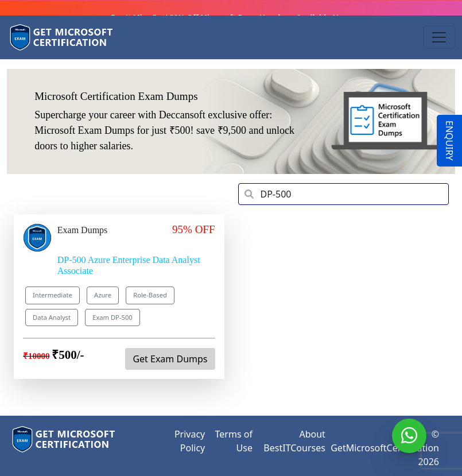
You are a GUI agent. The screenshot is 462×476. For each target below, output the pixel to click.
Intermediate (53, 295)
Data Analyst (52, 317)
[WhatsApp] (409, 436)
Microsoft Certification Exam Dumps (116, 96)
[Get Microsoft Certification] (62, 37)
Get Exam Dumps (170, 359)
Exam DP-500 (112, 317)
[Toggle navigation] (439, 37)
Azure (103, 295)
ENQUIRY (449, 141)
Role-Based (150, 295)
